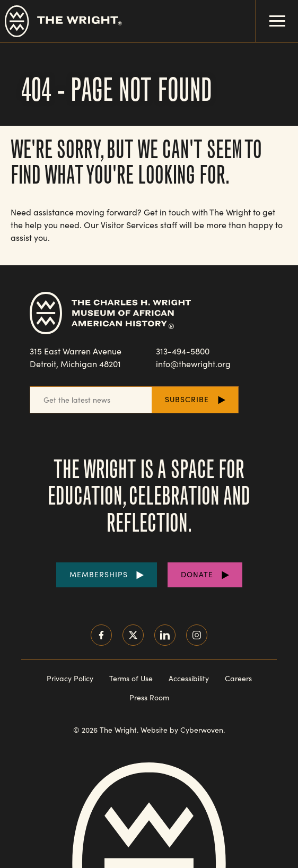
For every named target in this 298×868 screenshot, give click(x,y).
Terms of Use (131, 678)
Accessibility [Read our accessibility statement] (189, 678)
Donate (197, 574)
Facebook (101, 635)
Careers (238, 678)
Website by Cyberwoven (182, 730)
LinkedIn (165, 635)
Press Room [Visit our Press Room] (149, 697)
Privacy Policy (70, 678)
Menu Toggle (271, 13)
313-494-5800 (183, 351)
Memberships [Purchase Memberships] (99, 574)
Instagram (197, 635)
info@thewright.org (193, 364)
